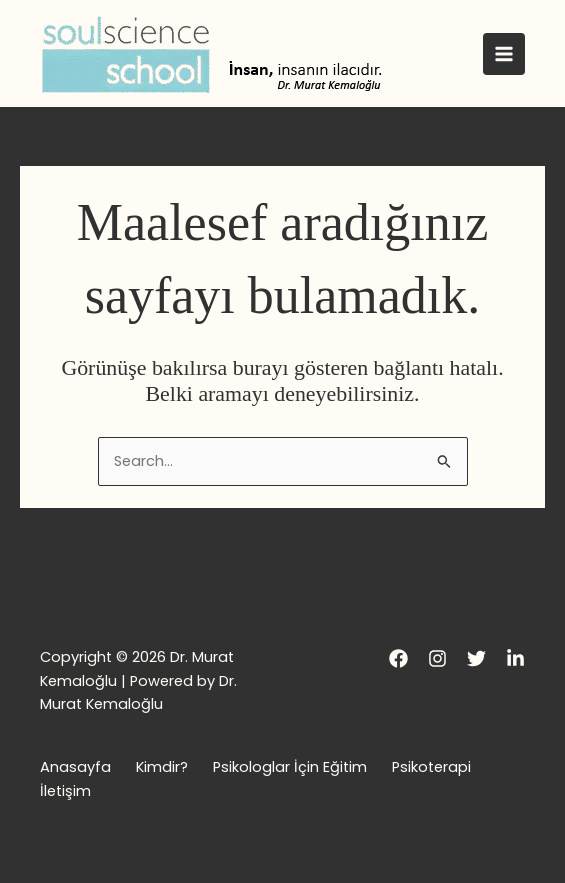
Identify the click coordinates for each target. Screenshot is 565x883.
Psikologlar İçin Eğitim (290, 767)
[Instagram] (437, 658)
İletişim (65, 791)
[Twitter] (476, 658)
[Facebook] (398, 658)
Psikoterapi (431, 767)
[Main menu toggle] (504, 54)
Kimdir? (162, 767)
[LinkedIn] (515, 658)
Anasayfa (75, 767)
